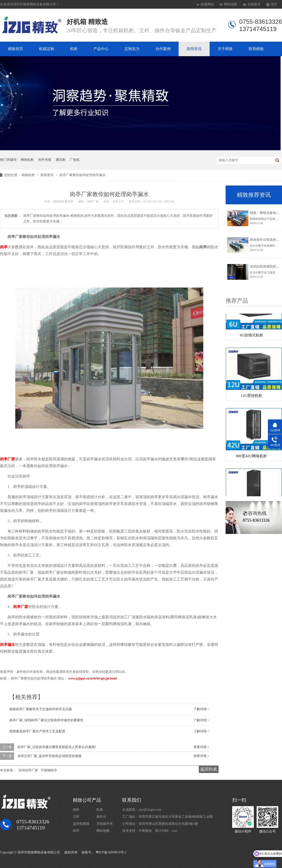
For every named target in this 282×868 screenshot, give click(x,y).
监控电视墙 (81, 824)
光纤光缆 (45, 160)
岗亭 (4, 247)
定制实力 (132, 49)
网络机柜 (27, 160)
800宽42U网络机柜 (251, 457)
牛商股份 (145, 831)
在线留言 (254, 4)
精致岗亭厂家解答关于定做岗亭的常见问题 (41, 709)
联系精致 (256, 49)
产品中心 (101, 49)
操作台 (101, 817)
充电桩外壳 (105, 824)
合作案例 (163, 49)
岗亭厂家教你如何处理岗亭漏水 (82, 175)
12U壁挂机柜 (251, 397)
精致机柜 (29, 175)
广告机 (75, 160)
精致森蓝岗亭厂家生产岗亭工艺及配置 (37, 731)
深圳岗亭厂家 (28, 770)
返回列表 (209, 769)
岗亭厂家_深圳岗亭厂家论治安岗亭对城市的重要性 (46, 720)
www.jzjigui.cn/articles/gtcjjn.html (93, 678)
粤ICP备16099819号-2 (111, 852)
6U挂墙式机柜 (251, 336)
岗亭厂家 (8, 459)
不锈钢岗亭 (49, 770)
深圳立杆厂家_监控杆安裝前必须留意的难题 (49, 756)
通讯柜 (61, 160)
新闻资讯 (194, 49)
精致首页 (16, 49)
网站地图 (231, 4)
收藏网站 (207, 4)
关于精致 (225, 49)
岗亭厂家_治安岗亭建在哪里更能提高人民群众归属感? (57, 747)
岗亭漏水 (8, 645)
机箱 (100, 810)
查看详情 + (201, 747)
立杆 (76, 817)
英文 (274, 4)
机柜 (74, 49)
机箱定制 (47, 49)
